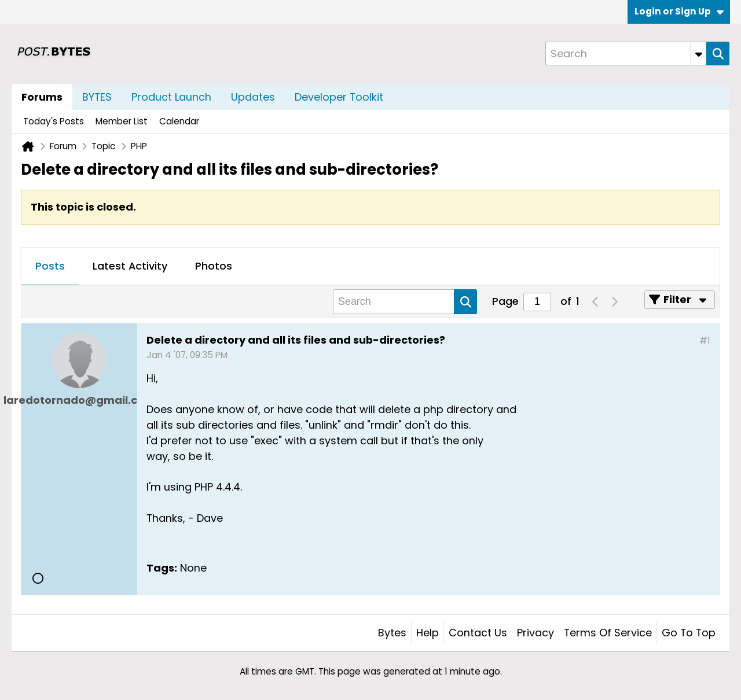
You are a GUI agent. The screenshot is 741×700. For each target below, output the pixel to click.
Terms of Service (608, 633)
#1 (705, 340)
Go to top (689, 633)
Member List (122, 121)
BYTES (97, 97)
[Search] (626, 54)
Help (428, 633)
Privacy (535, 633)
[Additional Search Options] (699, 54)
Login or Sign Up (679, 11)
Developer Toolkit (339, 97)
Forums (42, 97)
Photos (214, 266)
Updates (253, 97)
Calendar (179, 121)
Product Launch (171, 97)
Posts (50, 266)
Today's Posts (54, 121)
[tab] (50, 267)
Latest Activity (130, 266)
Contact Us (478, 633)
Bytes (392, 633)
